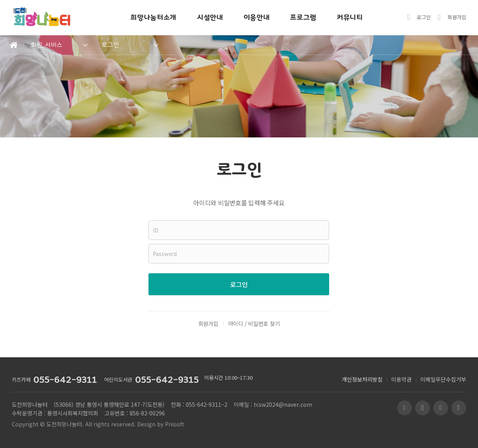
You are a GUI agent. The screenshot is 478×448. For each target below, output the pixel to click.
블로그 (405, 408)
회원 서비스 (47, 45)
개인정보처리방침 (362, 379)
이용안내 (257, 17)
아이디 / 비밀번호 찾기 (254, 324)
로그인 (424, 17)
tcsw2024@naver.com (283, 404)
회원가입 (457, 17)
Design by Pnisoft (161, 424)
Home (12, 45)
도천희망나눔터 (64, 424)
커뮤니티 (350, 17)
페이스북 (441, 408)
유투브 (423, 408)
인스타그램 (459, 408)
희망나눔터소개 (153, 17)
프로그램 (303, 17)
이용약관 (401, 379)
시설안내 (210, 17)
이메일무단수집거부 (443, 379)
